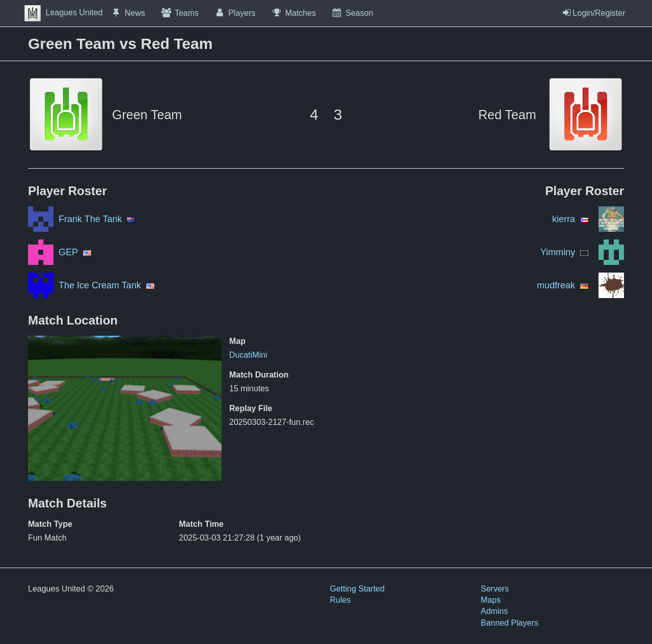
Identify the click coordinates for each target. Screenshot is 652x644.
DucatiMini (248, 355)
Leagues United (64, 12)
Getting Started (358, 589)
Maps (491, 600)
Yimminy (558, 252)
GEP (68, 252)
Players (235, 13)
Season (352, 13)
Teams (180, 13)
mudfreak (556, 285)
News (128, 13)
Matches (294, 13)
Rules (341, 600)
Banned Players (510, 623)
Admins (494, 611)
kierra (564, 219)
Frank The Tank (90, 219)
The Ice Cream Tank (100, 285)
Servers (495, 589)
